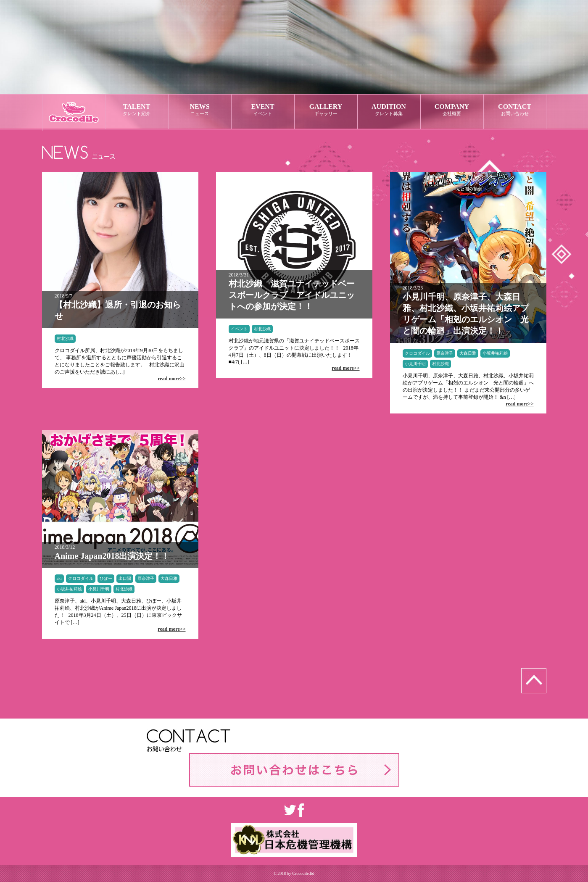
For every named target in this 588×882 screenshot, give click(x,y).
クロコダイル (417, 353)
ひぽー (106, 578)
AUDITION (389, 110)
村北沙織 (65, 338)
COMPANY (452, 110)
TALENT (137, 110)
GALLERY (326, 110)
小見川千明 (415, 364)
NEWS (200, 110)
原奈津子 (445, 353)
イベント (239, 329)
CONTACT (515, 110)
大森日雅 (468, 353)
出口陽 (125, 578)
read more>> (171, 379)
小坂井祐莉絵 (495, 353)
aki (59, 578)
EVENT (263, 110)
